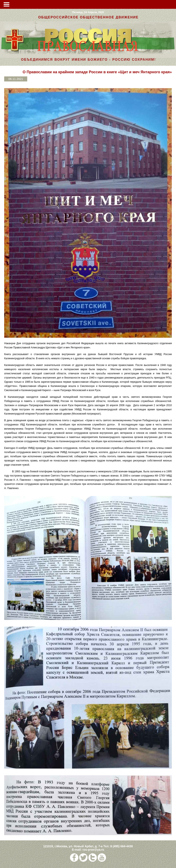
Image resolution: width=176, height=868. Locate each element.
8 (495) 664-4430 (121, 846)
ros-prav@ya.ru (93, 850)
